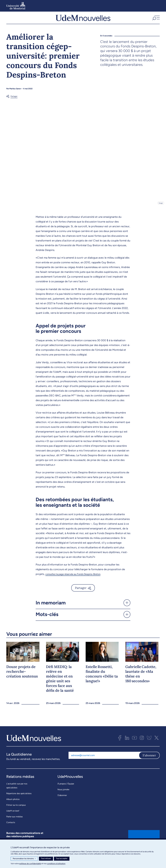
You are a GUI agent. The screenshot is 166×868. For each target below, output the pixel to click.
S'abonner (149, 762)
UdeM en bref (13, 817)
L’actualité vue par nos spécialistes (17, 792)
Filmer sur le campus (16, 811)
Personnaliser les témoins (24, 859)
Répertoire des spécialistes (19, 800)
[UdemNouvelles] (83, 21)
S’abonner (62, 802)
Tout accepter (62, 858)
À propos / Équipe (66, 790)
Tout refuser (46, 858)
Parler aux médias (14, 823)
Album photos (13, 806)
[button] (156, 21)
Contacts (11, 829)
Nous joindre (63, 796)
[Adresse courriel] (104, 762)
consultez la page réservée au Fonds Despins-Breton (76, 580)
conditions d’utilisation (56, 864)
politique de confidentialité (30, 864)
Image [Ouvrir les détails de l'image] (161, 209)
